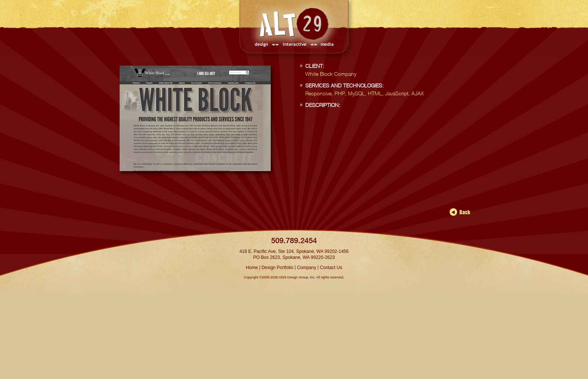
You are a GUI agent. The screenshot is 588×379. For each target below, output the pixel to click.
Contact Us (331, 268)
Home (252, 268)
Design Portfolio (277, 268)
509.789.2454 (294, 240)
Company (307, 268)
